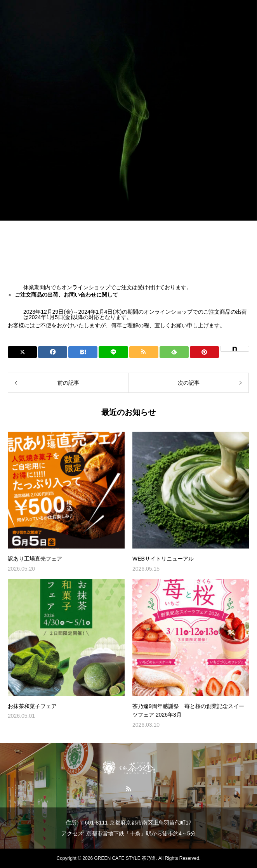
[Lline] (113, 352)
